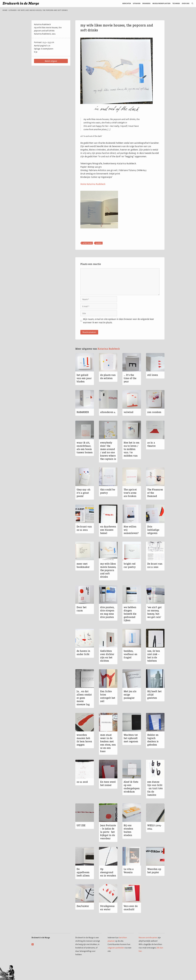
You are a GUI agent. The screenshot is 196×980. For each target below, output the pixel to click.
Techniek (176, 3)
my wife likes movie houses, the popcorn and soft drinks (108, 570)
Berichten (127, 3)
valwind (128, 412)
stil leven (153, 375)
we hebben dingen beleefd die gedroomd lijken (130, 614)
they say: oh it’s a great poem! (83, 493)
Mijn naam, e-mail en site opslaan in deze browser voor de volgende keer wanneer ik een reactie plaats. (118, 321)
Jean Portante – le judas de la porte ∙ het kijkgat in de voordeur (108, 832)
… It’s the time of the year (130, 378)
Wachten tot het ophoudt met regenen (131, 738)
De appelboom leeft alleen (83, 872)
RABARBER (83, 412)
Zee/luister (83, 906)
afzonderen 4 (108, 412)
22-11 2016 (82, 782)
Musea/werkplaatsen (161, 3)
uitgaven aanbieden (116, 948)
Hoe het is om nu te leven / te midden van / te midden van (131, 449)
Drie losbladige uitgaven (153, 530)
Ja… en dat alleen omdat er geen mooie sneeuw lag (84, 698)
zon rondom (154, 412)
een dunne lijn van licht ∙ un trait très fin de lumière (155, 788)
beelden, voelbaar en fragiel (130, 654)
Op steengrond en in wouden (108, 872)
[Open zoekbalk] (191, 4)
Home (5, 10)
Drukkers (146, 3)
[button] (51, 61)
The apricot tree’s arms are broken (130, 493)
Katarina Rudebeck (109, 349)
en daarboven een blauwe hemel (108, 530)
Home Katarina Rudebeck (93, 184)
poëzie (99, 243)
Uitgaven (137, 3)
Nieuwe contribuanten (148, 938)
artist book (87, 243)
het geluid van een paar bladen (84, 378)
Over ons (186, 3)
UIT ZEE (81, 825)
